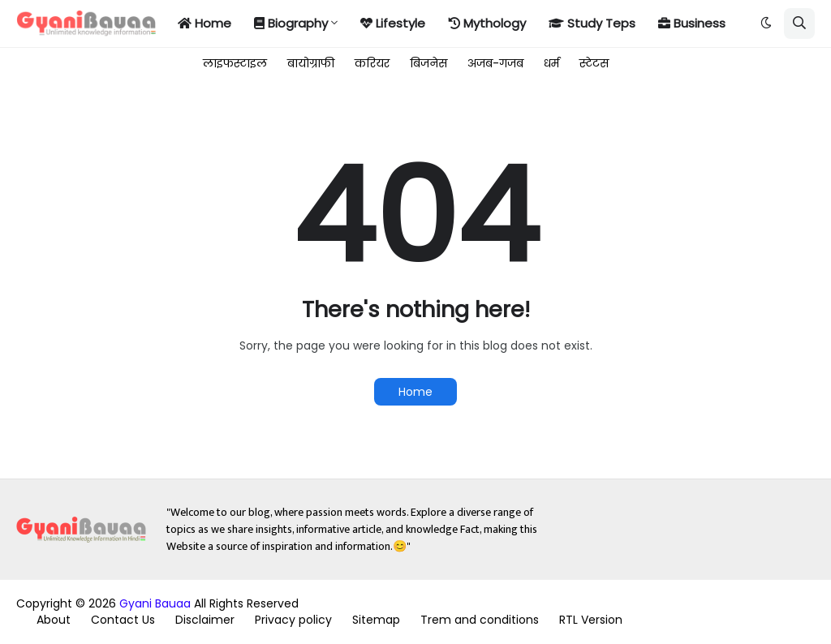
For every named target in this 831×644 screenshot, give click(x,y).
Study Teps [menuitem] (592, 23)
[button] (766, 24)
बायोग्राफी (311, 63)
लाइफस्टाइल (235, 63)
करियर (372, 63)
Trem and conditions (480, 620)
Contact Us (123, 620)
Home (415, 392)
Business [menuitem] (692, 23)
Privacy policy (293, 620)
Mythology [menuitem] (487, 23)
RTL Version (591, 620)
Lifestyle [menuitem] (393, 23)
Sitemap (376, 620)
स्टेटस (594, 63)
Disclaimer (205, 620)
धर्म (551, 63)
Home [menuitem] (205, 23)
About (54, 620)
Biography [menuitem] (291, 23)
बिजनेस (428, 63)
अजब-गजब (495, 63)
